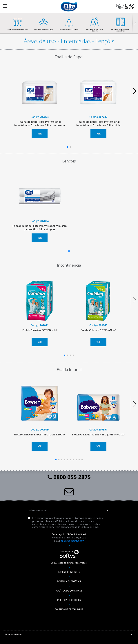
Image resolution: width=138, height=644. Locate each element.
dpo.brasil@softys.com (72, 541)
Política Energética (69, 581)
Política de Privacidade (69, 521)
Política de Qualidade (69, 591)
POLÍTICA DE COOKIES (69, 600)
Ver (40, 134)
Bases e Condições (69, 572)
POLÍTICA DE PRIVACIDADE (69, 609)
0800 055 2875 (69, 477)
